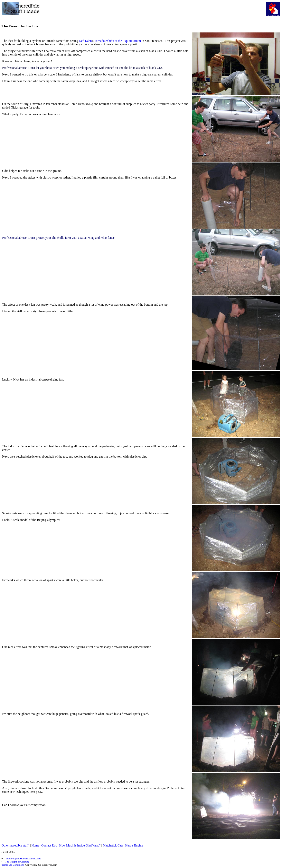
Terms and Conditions (13, 865)
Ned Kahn (85, 41)
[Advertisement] (158, 11)
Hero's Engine (134, 845)
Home (35, 845)
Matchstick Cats (113, 845)
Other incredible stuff (15, 845)
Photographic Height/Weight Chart (24, 859)
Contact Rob (49, 845)
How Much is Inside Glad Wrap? (80, 845)
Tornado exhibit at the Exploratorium (117, 41)
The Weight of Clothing (17, 862)
